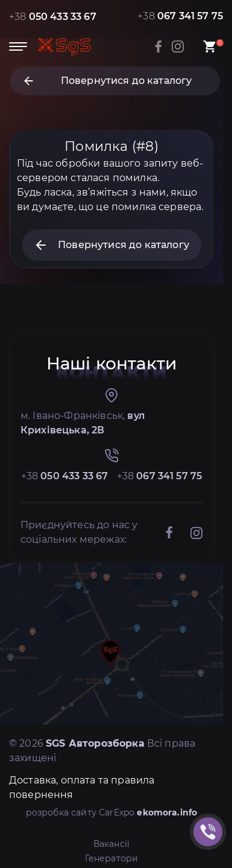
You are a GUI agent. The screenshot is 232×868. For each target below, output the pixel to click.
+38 (53, 17)
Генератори (112, 858)
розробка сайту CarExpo (112, 812)
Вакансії (111, 844)
